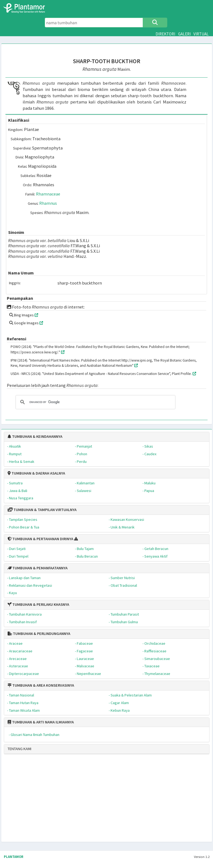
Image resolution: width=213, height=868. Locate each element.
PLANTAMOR (14, 857)
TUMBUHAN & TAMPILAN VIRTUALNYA (42, 510)
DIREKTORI (165, 34)
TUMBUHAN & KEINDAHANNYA (35, 436)
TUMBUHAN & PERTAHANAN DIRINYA (40, 539)
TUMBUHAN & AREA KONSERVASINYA (41, 685)
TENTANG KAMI (19, 749)
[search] (95, 402)
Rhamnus (48, 203)
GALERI (184, 34)
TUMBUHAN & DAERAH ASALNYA (36, 473)
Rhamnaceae (48, 194)
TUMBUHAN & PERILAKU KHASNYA (38, 604)
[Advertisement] (105, 800)
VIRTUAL (201, 34)
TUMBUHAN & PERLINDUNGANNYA (39, 634)
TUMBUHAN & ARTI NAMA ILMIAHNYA (41, 722)
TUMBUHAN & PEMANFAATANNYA (38, 568)
